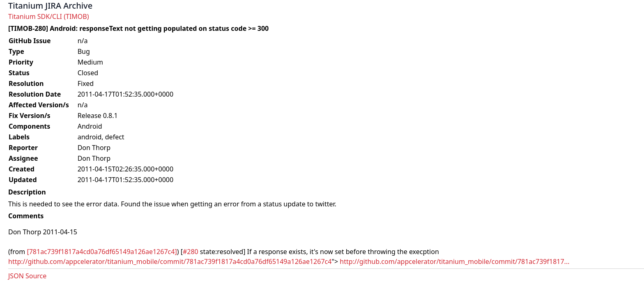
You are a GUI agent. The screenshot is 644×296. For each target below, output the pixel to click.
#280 (191, 252)
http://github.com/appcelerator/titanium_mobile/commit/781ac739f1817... (454, 261)
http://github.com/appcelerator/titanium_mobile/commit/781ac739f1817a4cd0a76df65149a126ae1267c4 (170, 261)
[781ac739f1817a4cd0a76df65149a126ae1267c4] (102, 252)
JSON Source (27, 276)
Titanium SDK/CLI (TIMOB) (49, 16)
